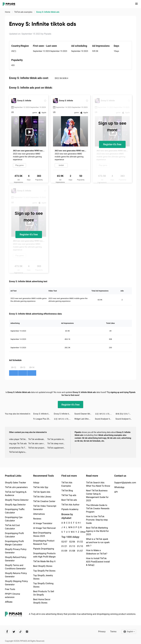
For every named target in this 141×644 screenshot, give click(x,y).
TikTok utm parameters (16, 487)
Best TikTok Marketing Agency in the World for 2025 (97, 531)
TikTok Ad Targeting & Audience (16, 494)
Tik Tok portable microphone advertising (57, 439)
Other (80, 532)
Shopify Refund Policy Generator (16, 559)
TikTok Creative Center (44, 501)
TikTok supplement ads (57, 448)
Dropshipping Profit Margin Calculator (14, 543)
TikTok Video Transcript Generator (45, 508)
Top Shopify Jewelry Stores (43, 577)
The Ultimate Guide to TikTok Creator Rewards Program (98, 508)
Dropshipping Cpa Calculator (14, 519)
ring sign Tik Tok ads (18, 444)
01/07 (80, 551)
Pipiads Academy (70, 509)
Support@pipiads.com (125, 483)
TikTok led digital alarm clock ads (19, 452)
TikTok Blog (67, 491)
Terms (113, 632)
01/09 (64, 551)
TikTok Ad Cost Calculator (12, 527)
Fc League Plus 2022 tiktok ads (44, 419)
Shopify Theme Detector (17, 500)
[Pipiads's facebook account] (7, 632)
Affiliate (9, 602)
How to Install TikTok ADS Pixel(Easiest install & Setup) (98, 562)
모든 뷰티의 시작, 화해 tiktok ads (105, 414)
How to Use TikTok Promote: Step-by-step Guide (97, 520)
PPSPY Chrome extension (13, 596)
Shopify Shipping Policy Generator (16, 583)
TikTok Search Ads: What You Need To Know (98, 484)
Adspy (36, 483)
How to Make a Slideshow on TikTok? (97, 552)
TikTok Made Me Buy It (44, 561)
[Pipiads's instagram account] (27, 632)
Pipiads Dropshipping (44, 549)
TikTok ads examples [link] (23, 12)
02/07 (64, 542)
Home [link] (8, 12)
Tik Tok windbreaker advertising (38, 439)
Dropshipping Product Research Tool (44, 542)
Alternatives (39, 514)
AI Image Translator (43, 523)
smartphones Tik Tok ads (19, 448)
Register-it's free (112, 144)
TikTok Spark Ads (42, 492)
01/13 (72, 546)
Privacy (102, 632)
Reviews (37, 519)
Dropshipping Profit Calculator (14, 535)
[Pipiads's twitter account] (14, 632)
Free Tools (10, 589)
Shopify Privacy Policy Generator (16, 551)
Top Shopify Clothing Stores (43, 585)
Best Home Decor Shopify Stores (42, 601)
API (116, 492)
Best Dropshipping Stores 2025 (42, 534)
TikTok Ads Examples (67, 484)
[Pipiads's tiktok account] (20, 632)
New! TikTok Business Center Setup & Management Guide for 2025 (97, 496)
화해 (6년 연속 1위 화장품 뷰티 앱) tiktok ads (126, 414)
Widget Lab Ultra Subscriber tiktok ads (85, 419)
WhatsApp (119, 487)
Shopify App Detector (15, 505)
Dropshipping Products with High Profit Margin (44, 555)
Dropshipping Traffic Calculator (15, 511)
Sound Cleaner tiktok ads (85, 414)
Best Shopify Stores (43, 566)
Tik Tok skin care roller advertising (38, 444)
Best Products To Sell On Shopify (44, 593)
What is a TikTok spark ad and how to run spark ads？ (98, 542)
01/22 (80, 542)
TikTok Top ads (69, 495)
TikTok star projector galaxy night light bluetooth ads (38, 448)
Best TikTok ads (69, 500)
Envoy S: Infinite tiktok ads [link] (48, 12)
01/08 (72, 551)
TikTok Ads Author (70, 505)
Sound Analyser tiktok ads (105, 419)
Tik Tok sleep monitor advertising (57, 444)
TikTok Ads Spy (41, 487)
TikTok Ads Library (42, 497)
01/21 (64, 546)
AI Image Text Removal (44, 528)
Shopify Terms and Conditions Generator (15, 567)
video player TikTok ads (19, 439)
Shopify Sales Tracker (15, 483)
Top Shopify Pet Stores (44, 571)
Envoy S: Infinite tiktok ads (44, 414)
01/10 (80, 546)
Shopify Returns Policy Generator (16, 575)
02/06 (72, 542)
